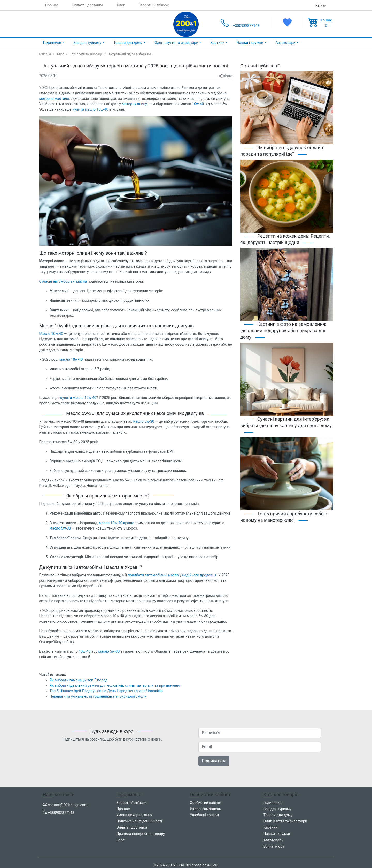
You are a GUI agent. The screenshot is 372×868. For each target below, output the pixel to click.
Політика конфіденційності (139, 821)
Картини (271, 827)
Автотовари (273, 840)
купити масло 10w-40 (90, 109)
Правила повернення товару (140, 834)
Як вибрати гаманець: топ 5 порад (79, 680)
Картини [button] (217, 43)
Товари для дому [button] (128, 43)
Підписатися (214, 761)
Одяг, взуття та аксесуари (285, 821)
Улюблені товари (204, 815)
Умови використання (134, 815)
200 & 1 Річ (175, 865)
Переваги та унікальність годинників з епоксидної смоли (98, 696)
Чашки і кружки (277, 834)
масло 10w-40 (71, 359)
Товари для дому (278, 815)
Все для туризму (277, 809)
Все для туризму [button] (87, 43)
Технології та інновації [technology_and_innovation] (86, 54)
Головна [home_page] (45, 54)
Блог (121, 5)
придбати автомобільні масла (153, 575)
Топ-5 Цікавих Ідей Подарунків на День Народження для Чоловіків (106, 691)
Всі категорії (274, 846)
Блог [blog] (60, 54)
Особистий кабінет (206, 803)
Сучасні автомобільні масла (63, 281)
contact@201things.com (68, 805)
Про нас (52, 5)
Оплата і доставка (88, 5)
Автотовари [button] (285, 43)
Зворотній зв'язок (154, 5)
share (226, 76)
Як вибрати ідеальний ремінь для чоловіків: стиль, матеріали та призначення (115, 685)
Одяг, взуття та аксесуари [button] (176, 43)
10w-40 (198, 104)
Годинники (273, 803)
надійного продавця (199, 575)
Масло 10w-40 (51, 334)
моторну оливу (134, 104)
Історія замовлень (205, 809)
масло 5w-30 (144, 421)
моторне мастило (54, 99)
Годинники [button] (52, 43)
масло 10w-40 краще (117, 523)
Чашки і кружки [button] (250, 43)
